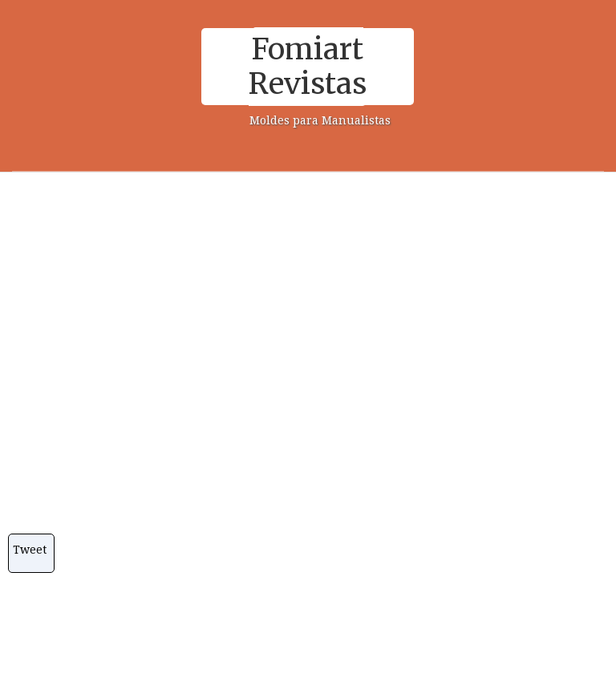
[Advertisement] (302, 297)
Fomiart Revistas (308, 67)
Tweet (30, 550)
